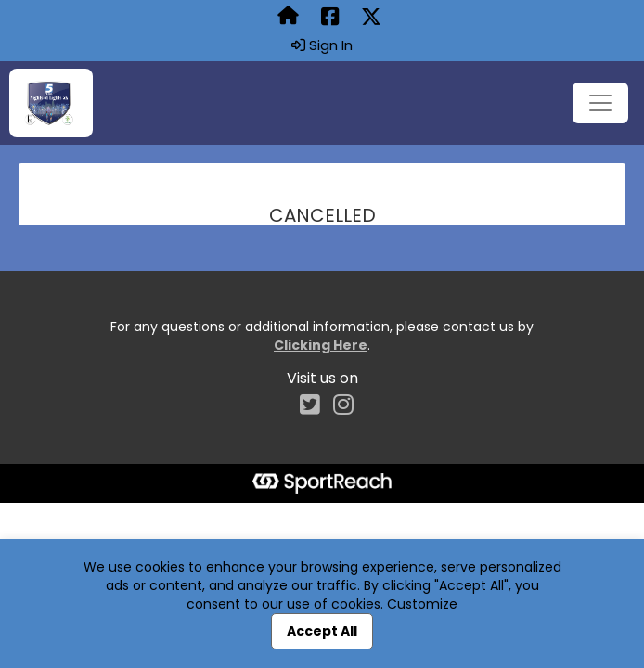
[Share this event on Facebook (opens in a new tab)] (330, 18)
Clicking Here (321, 345)
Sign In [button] (322, 45)
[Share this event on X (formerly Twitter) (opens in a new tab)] (371, 18)
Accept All (322, 631)
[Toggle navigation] (600, 103)
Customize (422, 604)
